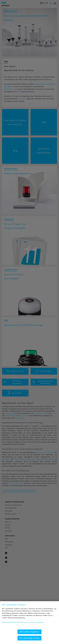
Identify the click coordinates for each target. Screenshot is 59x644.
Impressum (24, 622)
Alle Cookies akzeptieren (29, 632)
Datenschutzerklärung (10, 622)
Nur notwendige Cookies (29, 638)
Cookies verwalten (37, 622)
